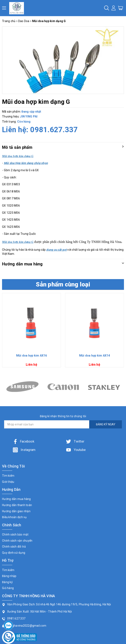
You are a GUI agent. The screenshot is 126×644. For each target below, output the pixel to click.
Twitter (75, 441)
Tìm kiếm (8, 476)
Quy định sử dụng (14, 553)
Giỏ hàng (8, 588)
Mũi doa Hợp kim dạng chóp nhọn (26, 163)
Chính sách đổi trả (14, 547)
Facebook (24, 441)
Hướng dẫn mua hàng (16, 499)
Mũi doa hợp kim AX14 (95, 356)
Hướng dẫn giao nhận (16, 511)
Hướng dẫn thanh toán (17, 505)
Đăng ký (7, 582)
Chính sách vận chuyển (17, 541)
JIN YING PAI (29, 116)
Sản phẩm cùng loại (63, 284)
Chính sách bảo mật (15, 534)
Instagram (24, 450)
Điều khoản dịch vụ (14, 517)
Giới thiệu (8, 482)
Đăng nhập (9, 576)
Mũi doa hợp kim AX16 (32, 356)
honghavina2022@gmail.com (27, 626)
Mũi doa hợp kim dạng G (18, 242)
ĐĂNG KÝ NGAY (106, 424)
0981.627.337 (54, 130)
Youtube (76, 450)
